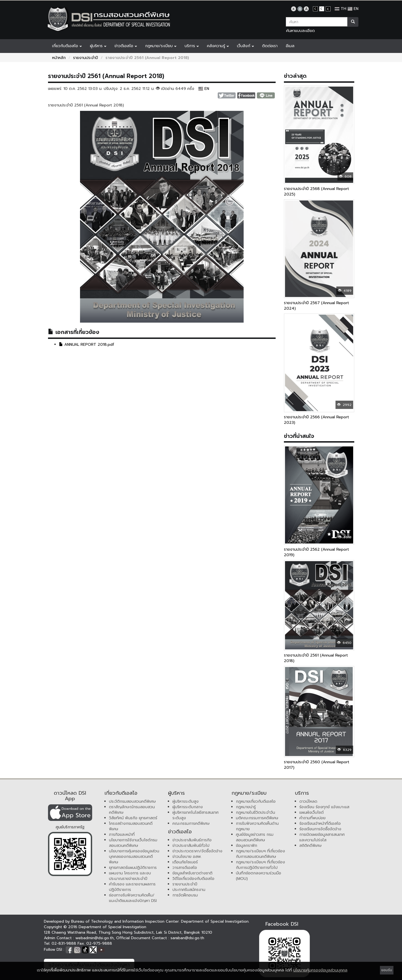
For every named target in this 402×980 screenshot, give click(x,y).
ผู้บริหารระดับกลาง (188, 807)
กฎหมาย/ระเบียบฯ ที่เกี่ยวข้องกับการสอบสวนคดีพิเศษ (260, 854)
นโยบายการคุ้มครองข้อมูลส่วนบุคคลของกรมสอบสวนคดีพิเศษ (134, 857)
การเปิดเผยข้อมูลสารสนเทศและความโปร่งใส (322, 837)
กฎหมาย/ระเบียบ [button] (161, 46)
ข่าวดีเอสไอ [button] (126, 46)
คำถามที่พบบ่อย (312, 818)
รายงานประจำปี (86, 58)
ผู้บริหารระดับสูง (186, 801)
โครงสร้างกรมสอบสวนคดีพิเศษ (131, 826)
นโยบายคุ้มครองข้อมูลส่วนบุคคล (320, 970)
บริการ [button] (192, 46)
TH (340, 9)
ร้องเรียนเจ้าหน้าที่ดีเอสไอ (320, 824)
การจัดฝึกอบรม (185, 895)
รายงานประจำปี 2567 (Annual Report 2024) (316, 306)
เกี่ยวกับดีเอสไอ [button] (67, 46)
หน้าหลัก (59, 58)
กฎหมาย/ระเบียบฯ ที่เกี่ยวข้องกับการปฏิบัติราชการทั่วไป (260, 865)
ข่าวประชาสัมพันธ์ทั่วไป (191, 846)
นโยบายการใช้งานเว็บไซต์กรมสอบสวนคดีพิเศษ (133, 843)
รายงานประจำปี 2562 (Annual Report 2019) (316, 552)
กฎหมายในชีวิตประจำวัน (255, 812)
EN (353, 9)
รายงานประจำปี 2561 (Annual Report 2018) (316, 658)
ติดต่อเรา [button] (270, 46)
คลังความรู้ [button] (218, 46)
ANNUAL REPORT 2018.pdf (87, 345)
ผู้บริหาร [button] (98, 46)
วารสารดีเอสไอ (185, 868)
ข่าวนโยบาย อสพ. (187, 857)
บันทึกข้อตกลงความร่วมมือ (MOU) (259, 876)
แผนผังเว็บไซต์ (312, 812)
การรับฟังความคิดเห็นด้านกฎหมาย (257, 826)
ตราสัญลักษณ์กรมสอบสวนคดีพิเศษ (132, 810)
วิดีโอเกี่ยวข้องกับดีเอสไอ (193, 879)
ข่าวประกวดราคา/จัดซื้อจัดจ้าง (197, 851)
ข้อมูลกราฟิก (247, 846)
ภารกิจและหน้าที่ (122, 835)
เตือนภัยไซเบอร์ (185, 862)
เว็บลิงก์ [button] (245, 46)
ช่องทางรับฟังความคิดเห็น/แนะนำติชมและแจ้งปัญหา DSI (133, 898)
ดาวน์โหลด (308, 801)
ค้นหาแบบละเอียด (300, 31)
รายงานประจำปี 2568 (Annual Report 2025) (316, 192)
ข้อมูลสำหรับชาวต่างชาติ (192, 873)
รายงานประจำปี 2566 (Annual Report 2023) (316, 420)
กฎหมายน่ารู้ (246, 807)
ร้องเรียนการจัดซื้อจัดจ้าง (320, 829)
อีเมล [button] (290, 46)
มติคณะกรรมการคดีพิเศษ (257, 818)
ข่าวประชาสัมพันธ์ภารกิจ (192, 840)
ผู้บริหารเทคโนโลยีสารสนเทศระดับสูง (195, 815)
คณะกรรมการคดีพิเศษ (191, 824)
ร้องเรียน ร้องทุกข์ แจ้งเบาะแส (324, 807)
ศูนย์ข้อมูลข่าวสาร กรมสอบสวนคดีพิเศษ (255, 837)
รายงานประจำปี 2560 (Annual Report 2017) (317, 765)
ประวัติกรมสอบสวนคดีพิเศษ (132, 801)
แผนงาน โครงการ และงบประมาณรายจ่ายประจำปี (130, 876)
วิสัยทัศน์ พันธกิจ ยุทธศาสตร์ (133, 818)
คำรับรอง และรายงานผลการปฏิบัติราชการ (132, 887)
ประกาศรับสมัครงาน (189, 890)
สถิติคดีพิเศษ (311, 846)
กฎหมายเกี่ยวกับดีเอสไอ (256, 801)
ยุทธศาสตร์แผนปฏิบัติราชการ (133, 868)
